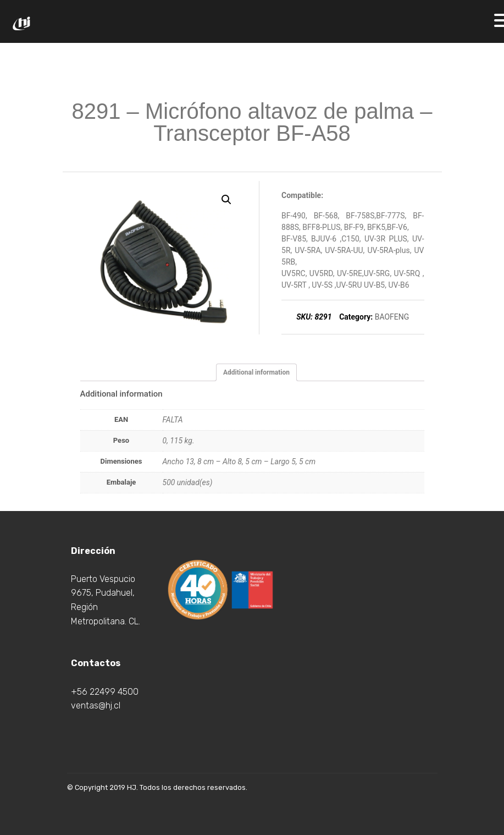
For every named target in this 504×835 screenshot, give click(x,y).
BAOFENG (392, 317)
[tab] (256, 372)
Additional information (256, 372)
